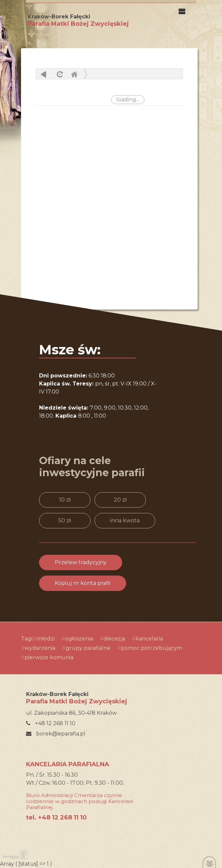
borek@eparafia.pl (56, 734)
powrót (44, 74)
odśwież (59, 74)
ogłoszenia (79, 639)
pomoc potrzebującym (152, 648)
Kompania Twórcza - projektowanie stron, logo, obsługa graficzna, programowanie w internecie (14, 854)
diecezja (114, 639)
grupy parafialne (88, 648)
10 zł (65, 500)
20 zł (120, 500)
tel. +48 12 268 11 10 (56, 817)
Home (74, 74)
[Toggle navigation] (182, 12)
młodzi (46, 639)
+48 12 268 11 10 (51, 723)
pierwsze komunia (49, 657)
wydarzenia (40, 648)
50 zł (65, 520)
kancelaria (149, 639)
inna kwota (125, 520)
